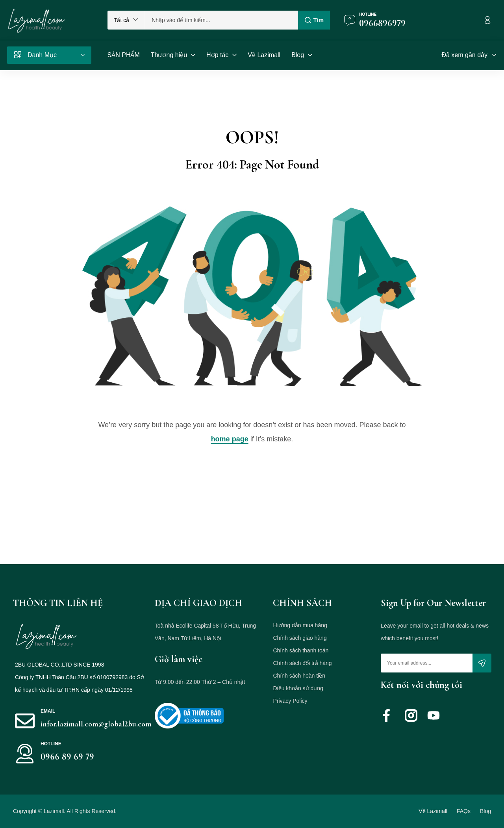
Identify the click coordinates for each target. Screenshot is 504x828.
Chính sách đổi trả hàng (302, 663)
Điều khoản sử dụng (298, 688)
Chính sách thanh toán (301, 650)
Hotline (368, 14)
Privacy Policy (290, 701)
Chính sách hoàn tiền (299, 676)
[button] (126, 20)
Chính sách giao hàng (300, 638)
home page (230, 439)
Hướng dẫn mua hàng (300, 625)
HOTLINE (51, 744)
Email (48, 711)
